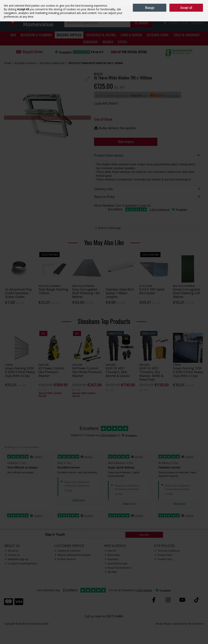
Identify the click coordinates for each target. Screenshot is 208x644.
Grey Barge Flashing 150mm (53, 291)
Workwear (91, 42)
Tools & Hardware (186, 35)
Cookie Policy (163, 559)
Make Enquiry (126, 142)
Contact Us (12, 555)
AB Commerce (196, 624)
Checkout (197, 23)
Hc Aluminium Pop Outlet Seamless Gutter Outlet (18, 293)
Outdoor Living (158, 35)
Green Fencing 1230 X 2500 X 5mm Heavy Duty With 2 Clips (188, 372)
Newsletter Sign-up (17, 559)
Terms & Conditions (167, 551)
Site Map (111, 572)
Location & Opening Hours (21, 563)
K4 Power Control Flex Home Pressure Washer (87, 372)
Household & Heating (101, 35)
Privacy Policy (163, 555)
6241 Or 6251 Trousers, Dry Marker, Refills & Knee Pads (151, 374)
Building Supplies (69, 35)
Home (177, 3)
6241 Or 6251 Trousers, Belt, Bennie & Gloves (118, 372)
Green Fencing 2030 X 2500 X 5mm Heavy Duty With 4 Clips (20, 372)
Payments (112, 559)
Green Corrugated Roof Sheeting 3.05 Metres (187, 293)
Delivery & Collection (68, 551)
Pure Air (111, 551)
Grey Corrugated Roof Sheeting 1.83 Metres (86, 293)
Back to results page (110, 228)
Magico (168, 624)
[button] (87, 79)
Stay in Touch (55, 535)
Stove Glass (113, 555)
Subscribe (144, 535)
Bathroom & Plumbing (36, 35)
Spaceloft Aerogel (116, 563)
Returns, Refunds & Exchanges (73, 555)
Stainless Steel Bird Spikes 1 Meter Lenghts (120, 293)
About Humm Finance (118, 568)
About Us (11, 551)
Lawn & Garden (131, 35)
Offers (122, 42)
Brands (108, 42)
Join (202, 12)
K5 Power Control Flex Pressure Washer (51, 372)
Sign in (193, 12)
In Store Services (65, 559)
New (13, 35)
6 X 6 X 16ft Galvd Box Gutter (152, 291)
